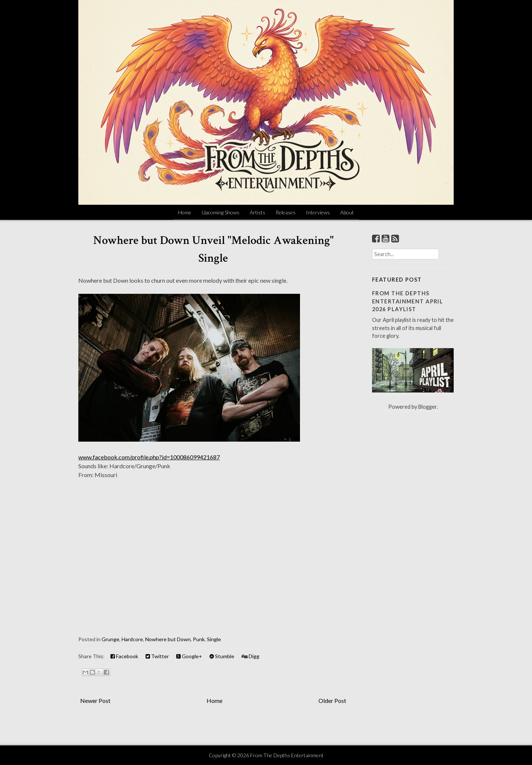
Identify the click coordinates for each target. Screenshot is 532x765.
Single (214, 639)
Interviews (318, 212)
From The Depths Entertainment (287, 755)
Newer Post (95, 701)
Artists (258, 212)
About (347, 212)
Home (185, 212)
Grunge (110, 639)
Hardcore (132, 639)
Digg (250, 656)
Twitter (157, 656)
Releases (286, 212)
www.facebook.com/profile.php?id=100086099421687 (149, 457)
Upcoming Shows (221, 212)
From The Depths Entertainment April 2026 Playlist (407, 301)
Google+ (189, 656)
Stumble (222, 656)
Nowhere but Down (168, 639)
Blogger (427, 407)
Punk (199, 639)
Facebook (124, 656)
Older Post (332, 701)
